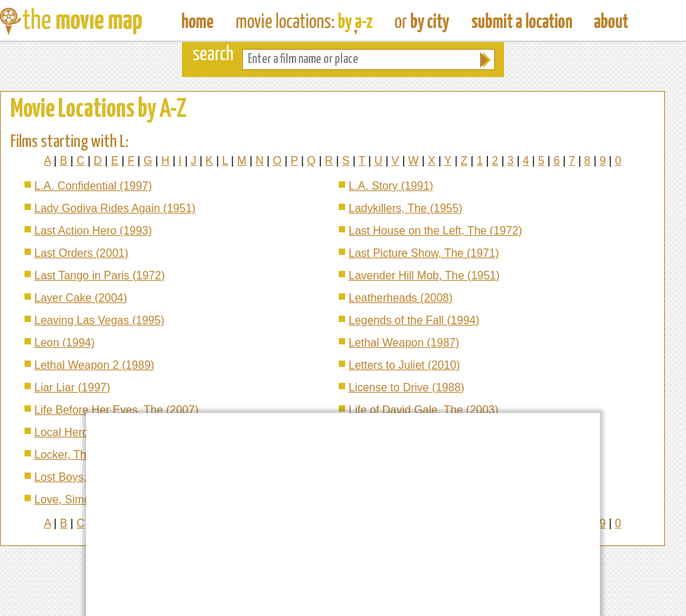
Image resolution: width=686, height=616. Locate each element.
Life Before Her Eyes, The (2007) (117, 410)
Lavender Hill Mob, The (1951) (424, 275)
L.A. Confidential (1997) (93, 186)
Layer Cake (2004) (81, 298)
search (213, 55)
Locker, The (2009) (81, 455)
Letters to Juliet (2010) (404, 365)
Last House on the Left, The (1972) (435, 231)
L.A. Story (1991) (391, 186)
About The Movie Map (611, 21)
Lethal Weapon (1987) (404, 343)
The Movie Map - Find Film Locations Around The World (198, 21)
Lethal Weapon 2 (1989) (94, 365)
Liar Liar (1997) (72, 387)
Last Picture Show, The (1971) (424, 253)
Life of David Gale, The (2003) (423, 410)
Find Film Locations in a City (422, 21)
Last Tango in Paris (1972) (99, 275)
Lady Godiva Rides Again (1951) (115, 208)
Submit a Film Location (522, 21)
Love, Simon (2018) (83, 499)
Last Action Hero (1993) (93, 231)
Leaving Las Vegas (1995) (99, 320)
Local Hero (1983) (79, 432)
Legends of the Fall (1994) (414, 320)
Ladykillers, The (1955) (405, 208)
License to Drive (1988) (406, 387)
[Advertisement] (281, 513)
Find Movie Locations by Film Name (304, 21)
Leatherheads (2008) (401, 298)
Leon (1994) (64, 343)
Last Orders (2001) (81, 253)
